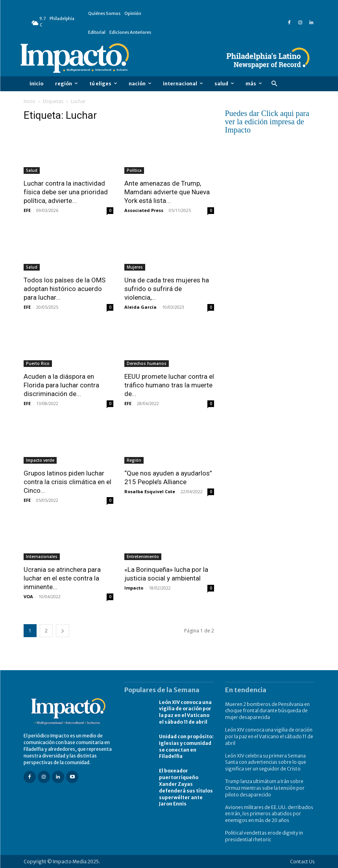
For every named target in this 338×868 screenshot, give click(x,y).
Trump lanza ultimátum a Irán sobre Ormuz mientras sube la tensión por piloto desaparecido (265, 788)
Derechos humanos (147, 363)
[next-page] (63, 631)
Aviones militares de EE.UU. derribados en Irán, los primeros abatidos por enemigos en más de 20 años (269, 814)
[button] (274, 84)
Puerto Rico (38, 363)
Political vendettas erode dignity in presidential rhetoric (264, 836)
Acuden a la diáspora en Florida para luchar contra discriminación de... (61, 385)
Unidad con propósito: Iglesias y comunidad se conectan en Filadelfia (186, 746)
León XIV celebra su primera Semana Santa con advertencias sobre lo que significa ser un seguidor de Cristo (266, 762)
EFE (27, 210)
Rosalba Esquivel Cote (150, 491)
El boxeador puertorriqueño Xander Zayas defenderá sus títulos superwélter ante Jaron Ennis (186, 787)
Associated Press (144, 210)
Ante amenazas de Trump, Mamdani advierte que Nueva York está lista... (167, 192)
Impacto (134, 588)
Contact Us (302, 861)
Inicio (30, 101)
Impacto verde (40, 460)
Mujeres (135, 267)
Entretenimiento (143, 557)
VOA (28, 596)
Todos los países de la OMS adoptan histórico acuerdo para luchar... (65, 289)
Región (134, 460)
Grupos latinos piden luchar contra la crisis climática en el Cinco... (67, 482)
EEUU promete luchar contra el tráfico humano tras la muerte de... (169, 385)
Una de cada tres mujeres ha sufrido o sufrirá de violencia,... (167, 289)
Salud (32, 170)
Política (134, 170)
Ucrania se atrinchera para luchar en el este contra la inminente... (62, 578)
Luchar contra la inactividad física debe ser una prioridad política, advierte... (66, 192)
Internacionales (42, 557)
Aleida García (140, 307)
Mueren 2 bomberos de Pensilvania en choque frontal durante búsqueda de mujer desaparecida (268, 711)
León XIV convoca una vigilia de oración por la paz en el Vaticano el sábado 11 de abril (185, 712)
